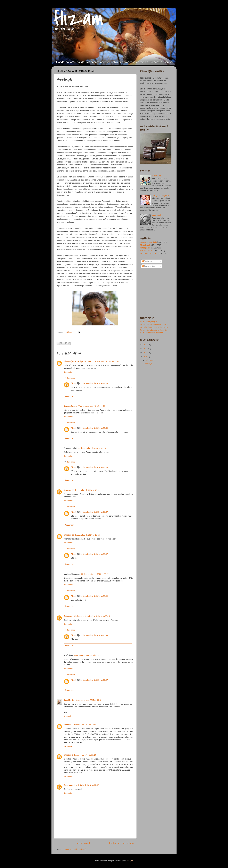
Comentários (148, 266)
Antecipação (157, 215)
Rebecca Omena (70, 406)
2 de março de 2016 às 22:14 (84, 725)
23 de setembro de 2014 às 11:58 (94, 596)
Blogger (130, 861)
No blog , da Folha (155, 325)
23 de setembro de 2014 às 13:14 (96, 616)
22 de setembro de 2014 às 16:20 (91, 406)
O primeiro (157, 176)
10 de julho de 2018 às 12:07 (87, 785)
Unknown (68, 490)
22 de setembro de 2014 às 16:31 (86, 490)
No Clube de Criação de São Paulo (154, 327)
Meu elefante (146, 245)
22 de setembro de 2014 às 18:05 (94, 383)
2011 (145, 345)
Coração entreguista (160, 196)
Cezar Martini (69, 785)
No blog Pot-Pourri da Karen (152, 333)
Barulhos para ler (147, 251)
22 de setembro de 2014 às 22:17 (95, 574)
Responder (68, 372)
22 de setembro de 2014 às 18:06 (94, 428)
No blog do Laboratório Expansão (154, 330)
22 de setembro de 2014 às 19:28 (86, 535)
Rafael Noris (69, 700)
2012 (145, 349)
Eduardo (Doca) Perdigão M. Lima (77, 362)
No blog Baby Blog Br (149, 322)
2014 (145, 357)
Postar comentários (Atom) (75, 849)
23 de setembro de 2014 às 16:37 (94, 680)
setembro (150, 360)
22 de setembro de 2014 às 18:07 (94, 512)
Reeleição (149, 364)
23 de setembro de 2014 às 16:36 (94, 635)
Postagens (147, 261)
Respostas (71, 378)
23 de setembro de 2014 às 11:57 (94, 554)
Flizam (70, 332)
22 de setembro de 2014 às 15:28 (105, 362)
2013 (145, 353)
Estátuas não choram (149, 253)
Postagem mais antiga (121, 843)
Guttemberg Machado (73, 616)
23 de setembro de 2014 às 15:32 (88, 655)
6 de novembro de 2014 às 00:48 (88, 700)
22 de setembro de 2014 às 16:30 (92, 448)
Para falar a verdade (149, 242)
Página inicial (83, 843)
